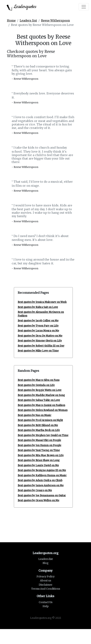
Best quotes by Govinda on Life (36, 385)
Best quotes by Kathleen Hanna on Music (42, 475)
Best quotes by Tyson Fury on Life (38, 326)
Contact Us (45, 602)
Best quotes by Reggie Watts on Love (40, 390)
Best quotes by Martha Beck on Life (39, 430)
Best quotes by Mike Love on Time (38, 351)
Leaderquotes (22, 7)
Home (11, 20)
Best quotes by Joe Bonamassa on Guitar (42, 495)
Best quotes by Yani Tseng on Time (39, 450)
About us (45, 581)
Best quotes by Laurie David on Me (38, 465)
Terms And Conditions (46, 589)
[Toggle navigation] (84, 7)
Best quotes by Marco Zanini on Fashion (41, 405)
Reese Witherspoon (55, 20)
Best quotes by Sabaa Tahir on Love (39, 400)
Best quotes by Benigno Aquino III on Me (42, 470)
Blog (45, 563)
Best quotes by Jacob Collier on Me (38, 321)
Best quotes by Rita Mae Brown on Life (41, 455)
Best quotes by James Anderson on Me (41, 485)
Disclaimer (45, 585)
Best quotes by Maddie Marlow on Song (41, 395)
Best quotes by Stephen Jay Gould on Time (43, 435)
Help (45, 606)
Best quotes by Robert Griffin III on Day (41, 346)
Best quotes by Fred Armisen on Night (40, 420)
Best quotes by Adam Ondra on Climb (40, 480)
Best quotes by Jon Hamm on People (39, 445)
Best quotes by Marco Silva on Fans (39, 380)
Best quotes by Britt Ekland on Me (38, 425)
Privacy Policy (45, 577)
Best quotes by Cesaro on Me (35, 490)
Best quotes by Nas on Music (34, 415)
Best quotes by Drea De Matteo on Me (40, 336)
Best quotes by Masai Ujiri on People (39, 440)
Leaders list (28, 20)
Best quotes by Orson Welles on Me (38, 500)
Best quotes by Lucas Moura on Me (38, 331)
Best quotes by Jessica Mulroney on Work (42, 302)
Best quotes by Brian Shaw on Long (39, 460)
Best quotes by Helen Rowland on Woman (43, 410)
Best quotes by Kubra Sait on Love (38, 307)
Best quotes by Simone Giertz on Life (40, 341)
